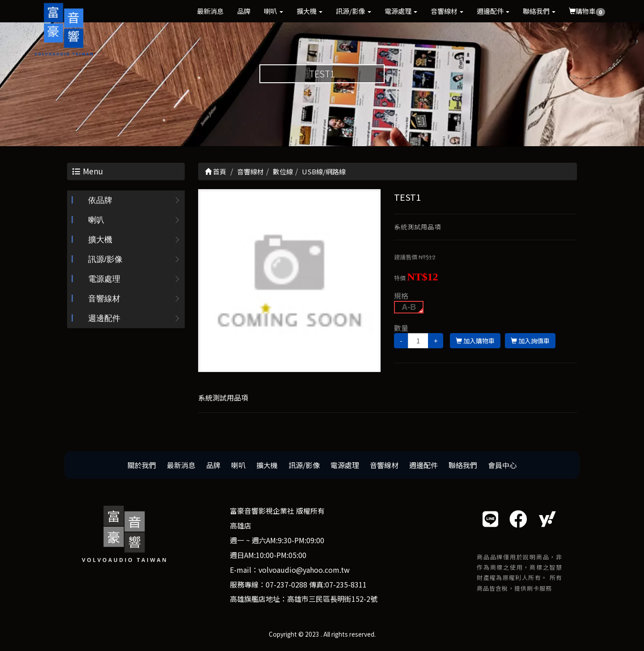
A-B (409, 308)
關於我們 (142, 465)
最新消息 (210, 11)
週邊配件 (493, 11)
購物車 (587, 11)
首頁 (216, 172)
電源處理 (401, 11)
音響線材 (447, 11)
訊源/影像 (354, 11)
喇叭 (273, 11)
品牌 (244, 11)
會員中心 (502, 465)
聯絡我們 (539, 11)
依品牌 (100, 201)
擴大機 (309, 11)
